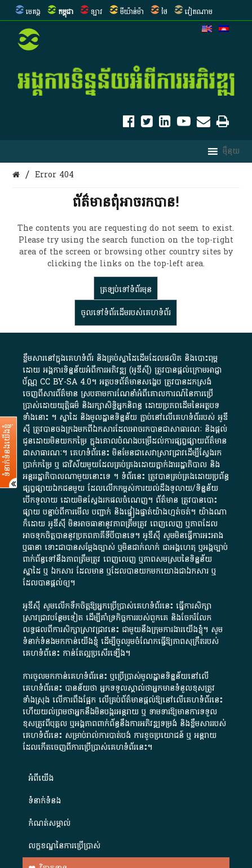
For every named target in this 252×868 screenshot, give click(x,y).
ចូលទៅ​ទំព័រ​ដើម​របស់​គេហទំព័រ (126, 313)
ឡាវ (97, 12)
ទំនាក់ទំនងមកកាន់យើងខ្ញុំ (60, 641)
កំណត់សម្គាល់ (49, 823)
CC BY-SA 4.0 (66, 382)
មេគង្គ (33, 12)
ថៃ (164, 12)
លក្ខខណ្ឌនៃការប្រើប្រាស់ (64, 846)
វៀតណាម (199, 12)
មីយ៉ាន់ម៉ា (132, 12)
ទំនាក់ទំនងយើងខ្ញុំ (7, 450)
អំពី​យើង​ (41, 778)
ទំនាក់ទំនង (45, 801)
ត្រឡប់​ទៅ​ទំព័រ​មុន (126, 290)
